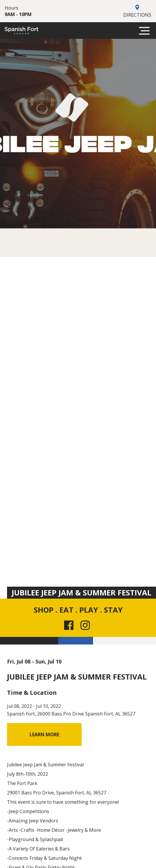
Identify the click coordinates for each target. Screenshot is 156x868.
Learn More (44, 734)
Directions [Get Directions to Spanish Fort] (137, 11)
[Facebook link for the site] (70, 625)
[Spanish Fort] (22, 31)
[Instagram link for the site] (86, 625)
